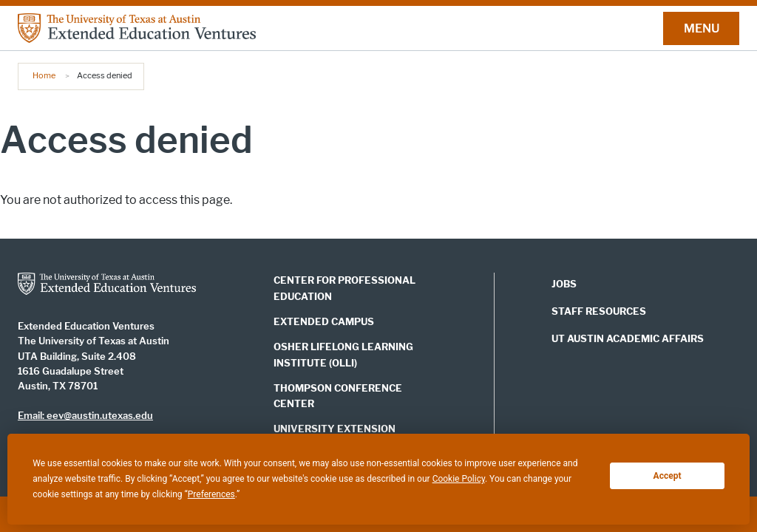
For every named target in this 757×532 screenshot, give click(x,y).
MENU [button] (702, 28)
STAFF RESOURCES (599, 311)
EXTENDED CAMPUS (324, 321)
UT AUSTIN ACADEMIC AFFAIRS (628, 339)
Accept (668, 476)
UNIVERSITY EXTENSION (335, 429)
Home (44, 75)
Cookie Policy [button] (459, 479)
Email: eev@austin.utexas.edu (85, 415)
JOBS (564, 284)
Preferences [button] (211, 494)
